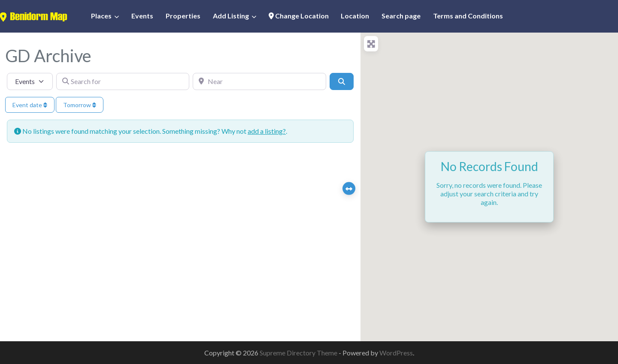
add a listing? (267, 131)
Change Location (299, 16)
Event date (30, 105)
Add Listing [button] (231, 16)
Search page (401, 16)
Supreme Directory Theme (299, 353)
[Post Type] (30, 81)
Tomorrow (80, 105)
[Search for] (123, 81)
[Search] (342, 81)
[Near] (259, 81)
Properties (183, 16)
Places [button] (101, 16)
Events (142, 16)
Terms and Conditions (468, 16)
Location (355, 16)
